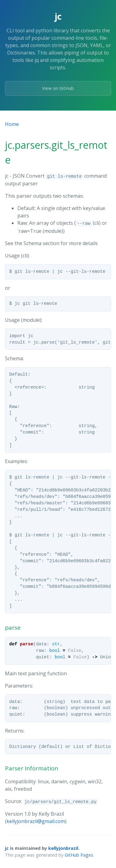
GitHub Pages (79, 855)
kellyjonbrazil (63, 848)
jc (7, 848)
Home (12, 124)
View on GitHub (58, 88)
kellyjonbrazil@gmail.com (36, 821)
